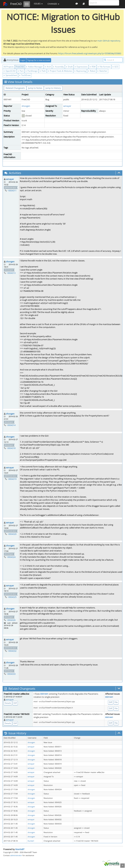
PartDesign (32, 71)
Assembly (58, 67)
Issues (38, 4)
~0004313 (11, 273)
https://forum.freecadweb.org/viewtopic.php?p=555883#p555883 (90, 53)
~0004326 (11, 620)
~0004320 (12, 534)
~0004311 (12, 191)
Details (8, 703)
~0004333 (11, 674)
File (116, 702)
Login (23, 60)
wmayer (67, 106)
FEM (93, 67)
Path (43, 71)
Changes (53, 4)
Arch (48, 67)
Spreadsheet (10, 75)
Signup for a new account (39, 60)
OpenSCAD (10, 71)
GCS (115, 67)
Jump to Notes (35, 88)
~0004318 (11, 448)
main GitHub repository (109, 41)
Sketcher (102, 71)
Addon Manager (34, 67)
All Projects (9, 67)
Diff (15, 703)
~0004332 (12, 651)
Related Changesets (15, 88)
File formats (104, 67)
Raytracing (80, 71)
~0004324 (11, 557)
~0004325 (12, 597)
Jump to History (53, 88)
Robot (92, 71)
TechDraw (25, 75)
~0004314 (11, 425)
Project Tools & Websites (60, 71)
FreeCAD (12, 4)
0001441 (44, 694)
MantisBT (20, 849)
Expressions (81, 67)
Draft (69, 67)
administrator (16, 855)
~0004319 (12, 479)
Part (21, 71)
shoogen (26, 106)
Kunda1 (31, 841)
